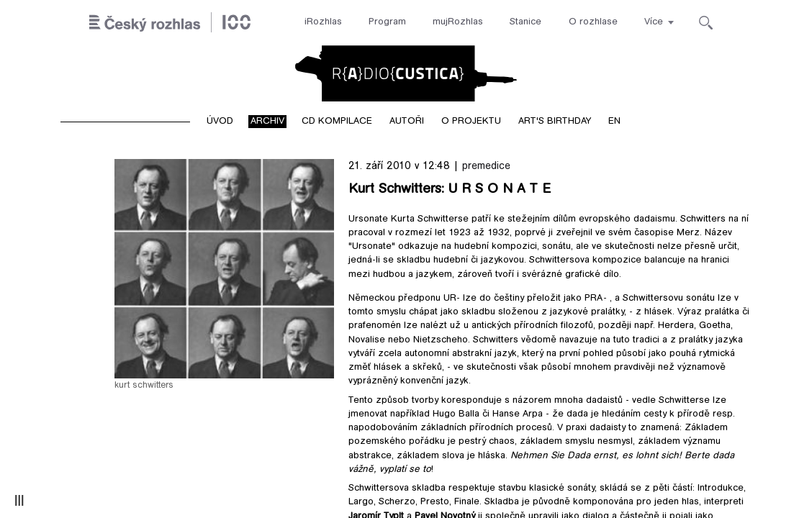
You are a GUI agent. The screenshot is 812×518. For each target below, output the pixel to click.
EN (614, 122)
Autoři (407, 122)
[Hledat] (706, 23)
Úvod (220, 122)
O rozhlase (593, 22)
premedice (486, 167)
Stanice (525, 22)
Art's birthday (555, 122)
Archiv (267, 122)
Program (387, 22)
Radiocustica (406, 73)
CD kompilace (337, 122)
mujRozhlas (458, 22)
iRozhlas (323, 22)
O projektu (471, 122)
